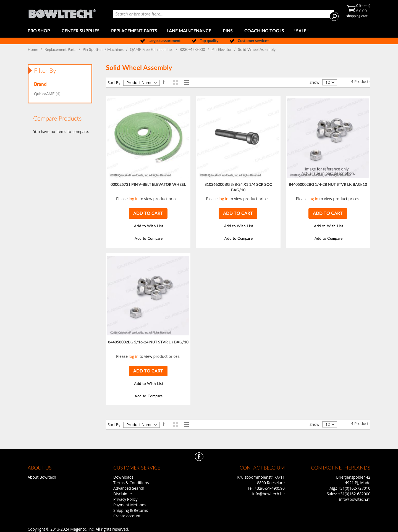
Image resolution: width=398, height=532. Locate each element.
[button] (148, 226)
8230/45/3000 (193, 50)
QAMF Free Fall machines (152, 50)
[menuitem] (40, 31)
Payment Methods (130, 505)
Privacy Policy (125, 499)
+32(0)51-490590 (270, 488)
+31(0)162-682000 (354, 494)
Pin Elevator (222, 50)
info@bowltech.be (269, 494)
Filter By (45, 71)
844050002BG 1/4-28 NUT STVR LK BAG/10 (328, 185)
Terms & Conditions (131, 483)
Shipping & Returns (131, 510)
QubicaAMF (49, 94)
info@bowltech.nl (355, 499)
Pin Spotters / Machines (104, 50)
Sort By (114, 83)
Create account (127, 516)
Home (33, 50)
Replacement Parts (61, 50)
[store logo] (62, 12)
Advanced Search (129, 488)
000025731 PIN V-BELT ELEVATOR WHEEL (148, 185)
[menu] (199, 31)
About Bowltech (42, 477)
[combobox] (223, 14)
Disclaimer (123, 494)
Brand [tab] (40, 84)
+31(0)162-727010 (354, 488)
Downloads (123, 477)
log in (134, 199)
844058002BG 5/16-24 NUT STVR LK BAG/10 (148, 342)
